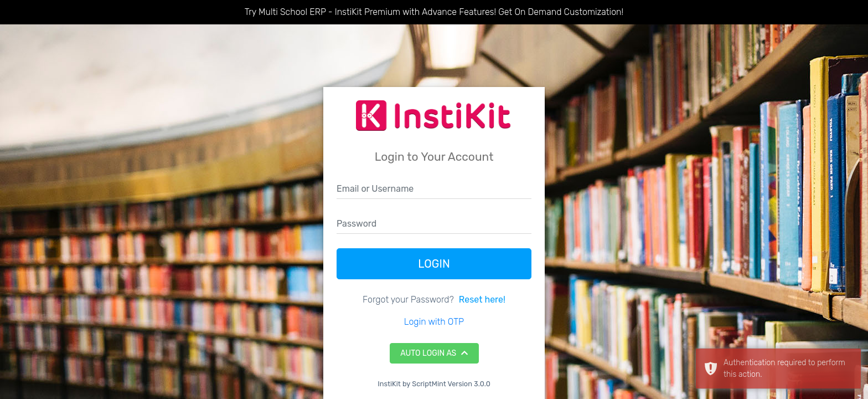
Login (434, 264)
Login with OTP (434, 322)
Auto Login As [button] (434, 353)
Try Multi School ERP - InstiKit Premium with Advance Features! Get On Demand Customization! (434, 12)
